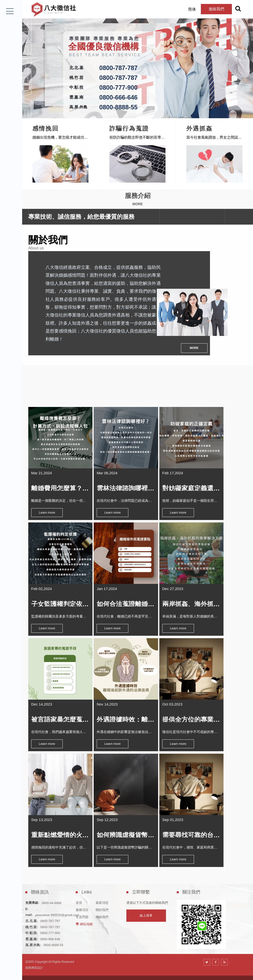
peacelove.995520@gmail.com (57, 904)
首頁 (79, 891)
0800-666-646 (119, 97)
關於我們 (102, 899)
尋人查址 (25, 126)
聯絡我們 (102, 906)
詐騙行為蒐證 (185, 126)
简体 (186, 9)
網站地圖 (86, 913)
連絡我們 (210, 9)
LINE (10, 967)
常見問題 (82, 906)
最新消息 (102, 891)
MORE (194, 341)
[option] (138, 59)
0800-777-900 (119, 87)
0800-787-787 (119, 68)
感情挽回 (102, 126)
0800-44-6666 (52, 892)
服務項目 (82, 899)
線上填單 (146, 904)
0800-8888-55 (119, 107)
